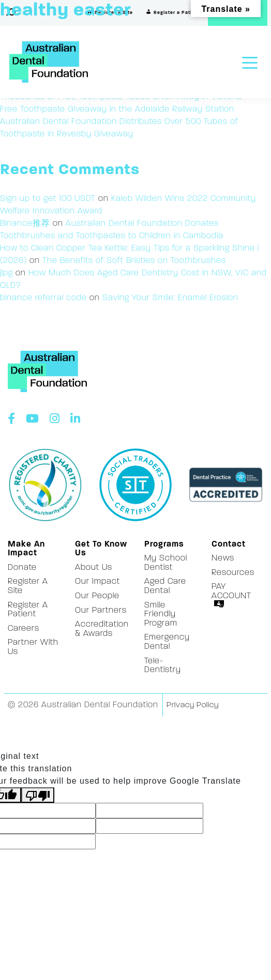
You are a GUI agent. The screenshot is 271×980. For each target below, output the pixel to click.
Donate (22, 568)
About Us (94, 568)
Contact (229, 545)
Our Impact (97, 582)
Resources (233, 573)
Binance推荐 (25, 224)
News (223, 558)
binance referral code (43, 298)
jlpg (6, 273)
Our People (97, 596)
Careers (24, 629)
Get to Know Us (101, 549)
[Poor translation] (38, 795)
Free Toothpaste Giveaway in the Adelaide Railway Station (117, 110)
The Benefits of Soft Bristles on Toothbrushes (134, 261)
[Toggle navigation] (250, 62)
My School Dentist (166, 563)
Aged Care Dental (165, 586)
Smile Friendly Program (161, 615)
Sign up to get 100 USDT (48, 199)
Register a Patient (28, 610)
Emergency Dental (167, 642)
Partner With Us (33, 647)
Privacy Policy (193, 705)
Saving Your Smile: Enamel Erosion (170, 298)
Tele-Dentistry (163, 666)
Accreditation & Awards (102, 629)
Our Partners (101, 611)
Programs (164, 545)
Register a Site (28, 586)
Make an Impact (26, 549)
